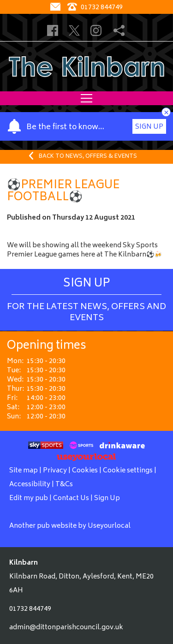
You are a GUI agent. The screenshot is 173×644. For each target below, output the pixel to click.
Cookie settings (128, 471)
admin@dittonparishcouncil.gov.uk (66, 628)
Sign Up (149, 127)
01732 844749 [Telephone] (95, 8)
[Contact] (57, 8)
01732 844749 (30, 609)
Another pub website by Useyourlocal (70, 526)
